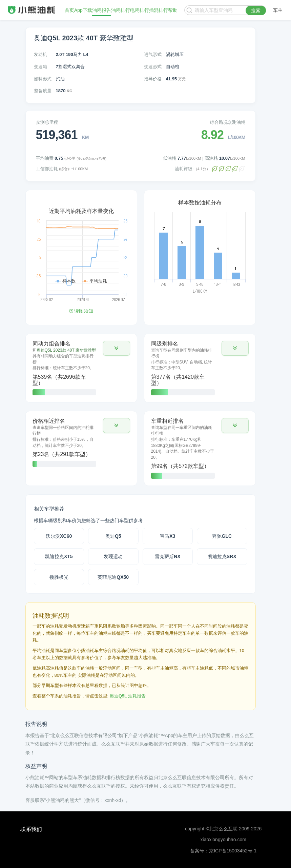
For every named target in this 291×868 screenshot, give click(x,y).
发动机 (40, 54)
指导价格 (153, 79)
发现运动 (113, 556)
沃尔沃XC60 (59, 536)
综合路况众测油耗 (228, 122)
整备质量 (43, 91)
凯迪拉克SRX (222, 556)
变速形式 (153, 67)
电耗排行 (140, 10)
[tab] (81, 368)
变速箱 (40, 67)
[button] (117, 348)
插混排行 (159, 10)
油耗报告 (102, 10)
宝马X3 (168, 536)
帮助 (173, 10)
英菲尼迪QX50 (113, 577)
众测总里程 (47, 122)
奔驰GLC (222, 536)
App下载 (83, 10)
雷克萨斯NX (168, 556)
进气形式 (153, 54)
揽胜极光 (59, 577)
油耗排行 (121, 10)
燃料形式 (43, 79)
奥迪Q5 (113, 536)
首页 (69, 10)
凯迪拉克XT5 (59, 556)
